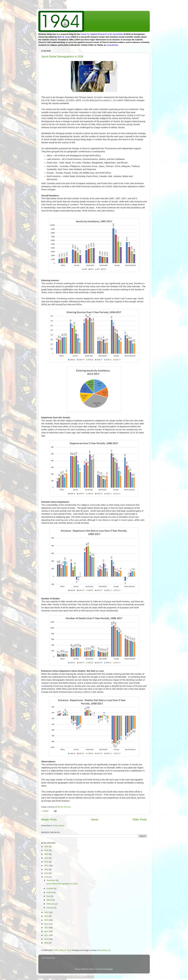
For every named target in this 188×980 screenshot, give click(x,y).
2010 (47, 939)
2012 (47, 931)
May (49, 896)
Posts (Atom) (59, 826)
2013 (47, 928)
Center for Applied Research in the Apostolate (102, 34)
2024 (47, 854)
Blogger (110, 969)
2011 (47, 935)
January (50, 908)
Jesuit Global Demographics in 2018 (62, 57)
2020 (47, 869)
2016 (47, 916)
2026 (47, 847)
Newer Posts (49, 819)
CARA (56, 950)
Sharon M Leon (64, 807)
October (50, 888)
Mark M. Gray (64, 37)
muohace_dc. (105, 950)
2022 (47, 862)
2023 (47, 858)
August (50, 892)
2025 (47, 850)
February (51, 904)
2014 (47, 924)
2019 (47, 873)
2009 (47, 943)
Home (95, 819)
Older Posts (140, 819)
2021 (47, 866)
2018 (47, 877)
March (50, 900)
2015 (47, 920)
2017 (47, 912)
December (51, 880)
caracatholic (113, 45)
